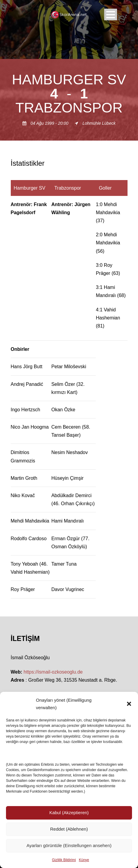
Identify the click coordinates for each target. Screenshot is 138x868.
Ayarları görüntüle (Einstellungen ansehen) (69, 845)
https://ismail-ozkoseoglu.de (53, 672)
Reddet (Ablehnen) (69, 829)
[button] (129, 704)
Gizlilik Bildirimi (64, 860)
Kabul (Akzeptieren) (69, 813)
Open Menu (111, 15)
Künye (84, 860)
